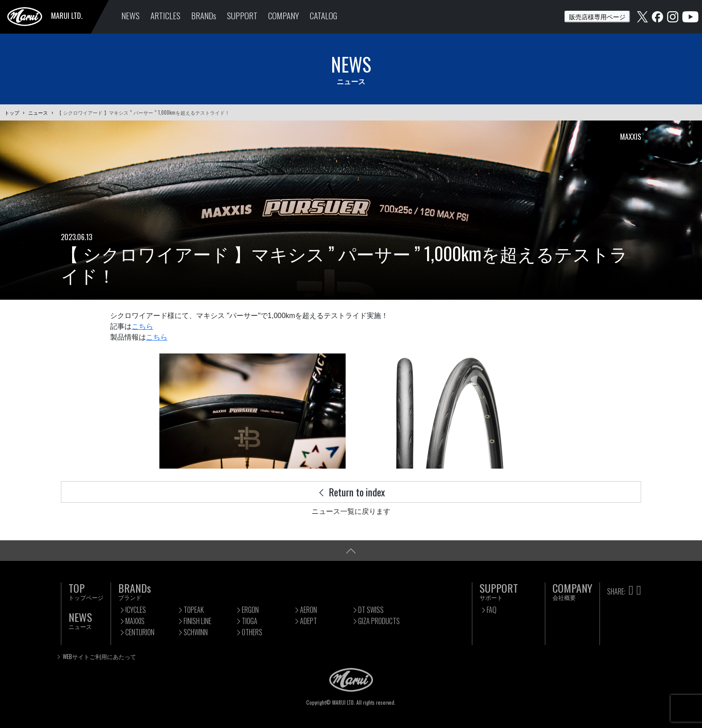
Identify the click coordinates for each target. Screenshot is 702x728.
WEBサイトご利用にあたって (99, 657)
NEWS (131, 15)
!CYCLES (136, 610)
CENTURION (140, 632)
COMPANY (284, 15)
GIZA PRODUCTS (379, 621)
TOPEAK (194, 610)
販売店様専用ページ (597, 16)
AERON (308, 610)
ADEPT (308, 621)
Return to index (351, 492)
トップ (12, 112)
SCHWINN (196, 632)
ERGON (250, 610)
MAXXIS (135, 621)
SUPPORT (242, 15)
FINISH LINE (197, 621)
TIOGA (250, 621)
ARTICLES (165, 15)
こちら (142, 326)
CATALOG (323, 15)
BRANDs (204, 15)
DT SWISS (371, 610)
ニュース (38, 112)
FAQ (492, 610)
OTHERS (252, 632)
